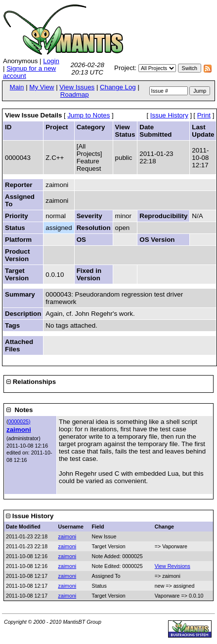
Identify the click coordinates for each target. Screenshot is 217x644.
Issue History (169, 115)
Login (51, 61)
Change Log (118, 87)
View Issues (77, 87)
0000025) (20, 421)
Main (17, 87)
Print (204, 115)
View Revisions (173, 566)
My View (42, 87)
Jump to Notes (88, 115)
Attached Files (19, 345)
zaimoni (19, 430)
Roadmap (75, 95)
